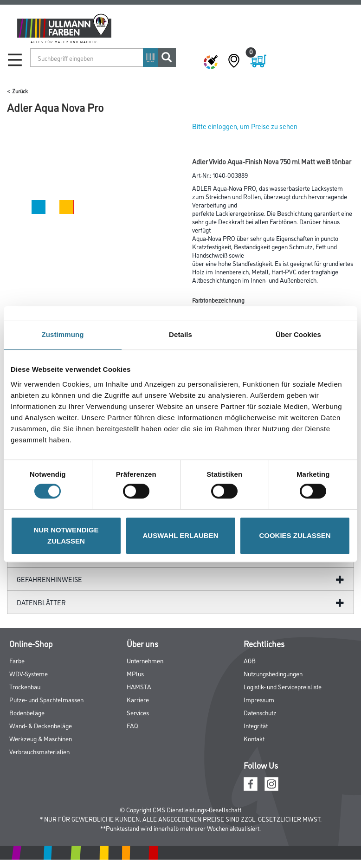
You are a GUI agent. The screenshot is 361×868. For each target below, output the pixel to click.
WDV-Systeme (29, 673)
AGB (250, 660)
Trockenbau (25, 686)
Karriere (138, 699)
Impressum (259, 699)
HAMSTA (139, 686)
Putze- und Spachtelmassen (46, 699)
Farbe (17, 660)
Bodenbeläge (27, 712)
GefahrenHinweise (49, 579)
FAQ (132, 725)
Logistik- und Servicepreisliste (283, 686)
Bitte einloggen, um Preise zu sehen (245, 126)
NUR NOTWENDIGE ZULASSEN (66, 535)
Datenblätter (41, 602)
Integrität (256, 725)
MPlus (135, 673)
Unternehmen (145, 660)
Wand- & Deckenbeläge (41, 725)
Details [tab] (180, 334)
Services (138, 712)
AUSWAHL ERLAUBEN (180, 535)
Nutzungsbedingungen (273, 673)
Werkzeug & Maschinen (41, 738)
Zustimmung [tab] (63, 334)
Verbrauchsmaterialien (39, 751)
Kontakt (254, 738)
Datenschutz (260, 712)
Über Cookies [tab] (298, 334)
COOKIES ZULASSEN (295, 535)
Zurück (20, 91)
